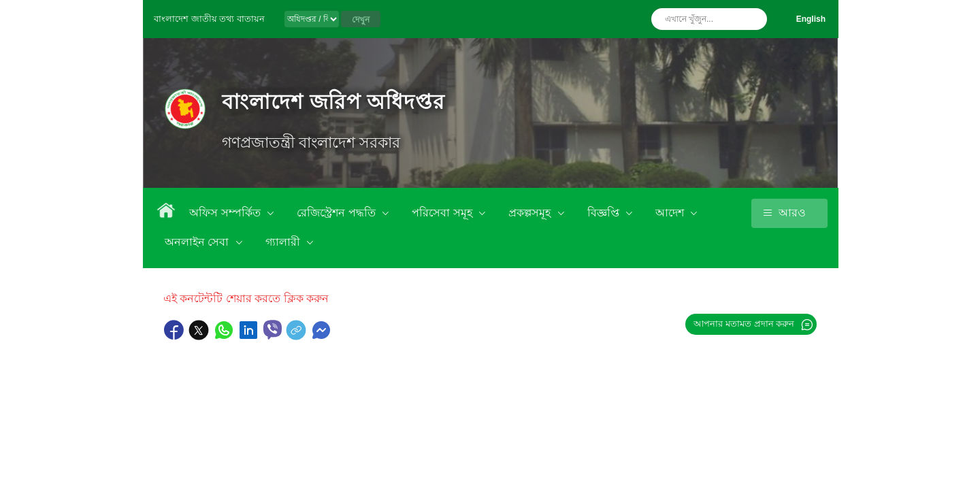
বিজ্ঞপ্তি (605, 213)
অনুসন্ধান (753, 19)
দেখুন (361, 20)
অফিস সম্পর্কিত (226, 213)
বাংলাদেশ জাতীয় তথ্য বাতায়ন (209, 19)
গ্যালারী (284, 242)
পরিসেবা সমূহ (443, 213)
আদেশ (671, 213)
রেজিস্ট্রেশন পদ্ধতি (338, 213)
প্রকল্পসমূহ (531, 213)
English (811, 19)
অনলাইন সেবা (198, 242)
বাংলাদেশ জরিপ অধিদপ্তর (333, 102)
